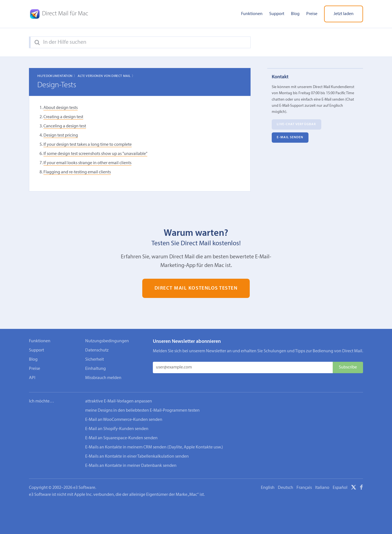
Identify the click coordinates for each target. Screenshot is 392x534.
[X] (354, 488)
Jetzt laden (344, 14)
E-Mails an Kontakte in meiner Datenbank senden (131, 466)
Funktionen (252, 14)
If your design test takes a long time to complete (88, 145)
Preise (312, 14)
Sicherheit (95, 360)
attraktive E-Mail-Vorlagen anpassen (119, 401)
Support (277, 14)
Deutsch (286, 488)
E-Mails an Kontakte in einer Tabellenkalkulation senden (137, 457)
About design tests (61, 108)
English (268, 488)
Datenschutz (97, 350)
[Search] (37, 43)
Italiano (322, 488)
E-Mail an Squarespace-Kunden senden (121, 438)
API (32, 378)
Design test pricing (61, 135)
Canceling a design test (65, 126)
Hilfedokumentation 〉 (57, 76)
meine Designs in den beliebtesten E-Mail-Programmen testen (142, 411)
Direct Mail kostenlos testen (196, 288)
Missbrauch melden (103, 378)
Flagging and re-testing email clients (77, 172)
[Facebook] (361, 488)
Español (340, 488)
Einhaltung (95, 369)
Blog (295, 14)
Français (304, 488)
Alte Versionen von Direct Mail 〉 (106, 76)
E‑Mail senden (290, 138)
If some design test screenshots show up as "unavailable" (95, 154)
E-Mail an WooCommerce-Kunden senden (124, 420)
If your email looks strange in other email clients (87, 163)
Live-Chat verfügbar (296, 125)
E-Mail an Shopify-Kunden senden (117, 429)
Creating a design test (63, 117)
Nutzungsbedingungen (107, 341)
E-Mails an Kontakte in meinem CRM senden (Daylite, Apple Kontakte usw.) (154, 447)
